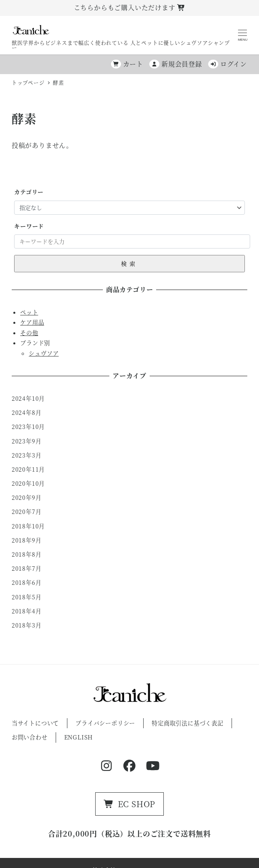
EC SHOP (130, 804)
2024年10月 (28, 398)
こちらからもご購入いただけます (130, 7)
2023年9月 (27, 441)
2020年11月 (28, 469)
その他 (29, 333)
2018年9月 (27, 540)
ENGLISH (79, 737)
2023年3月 (27, 455)
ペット (29, 312)
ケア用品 (32, 322)
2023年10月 (28, 427)
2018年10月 (28, 526)
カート (127, 64)
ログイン (228, 64)
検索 (129, 263)
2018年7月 (27, 568)
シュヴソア (44, 353)
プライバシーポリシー (105, 723)
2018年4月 (27, 611)
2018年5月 (27, 597)
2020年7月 (27, 512)
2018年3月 (27, 625)
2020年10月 (28, 483)
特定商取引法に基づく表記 (188, 723)
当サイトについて (35, 723)
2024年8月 (27, 412)
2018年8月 (27, 554)
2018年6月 (27, 582)
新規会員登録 (176, 64)
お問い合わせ (30, 737)
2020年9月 (27, 497)
